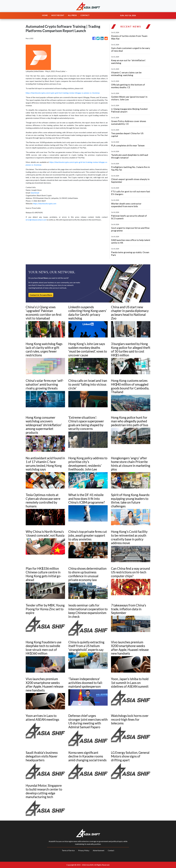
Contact (111, 850)
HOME (45, 15)
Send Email (35, 193)
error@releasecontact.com (36, 220)
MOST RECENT (58, 15)
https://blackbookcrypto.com (45, 203)
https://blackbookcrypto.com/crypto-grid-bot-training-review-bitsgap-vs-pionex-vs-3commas (63, 93)
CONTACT (85, 15)
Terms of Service (68, 850)
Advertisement (99, 850)
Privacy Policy (84, 850)
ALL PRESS (72, 15)
